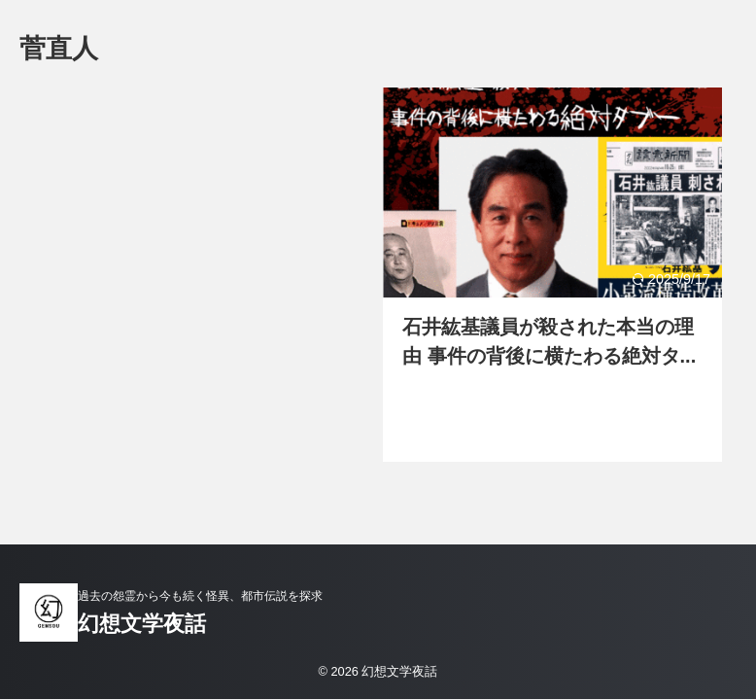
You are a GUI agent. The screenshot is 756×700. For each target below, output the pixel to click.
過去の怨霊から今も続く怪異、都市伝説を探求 (200, 596)
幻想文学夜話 (142, 624)
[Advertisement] (201, 265)
